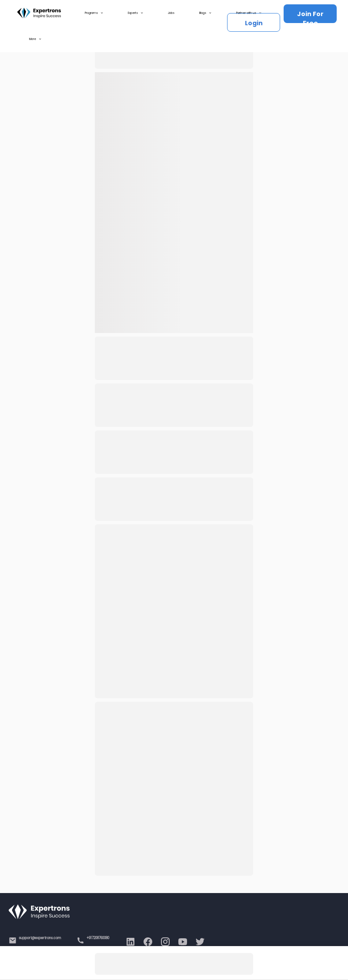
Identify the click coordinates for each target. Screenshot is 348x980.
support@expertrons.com (40, 938)
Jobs (171, 13)
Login (254, 23)
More (35, 39)
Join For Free (310, 16)
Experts (136, 13)
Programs (94, 13)
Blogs (205, 13)
